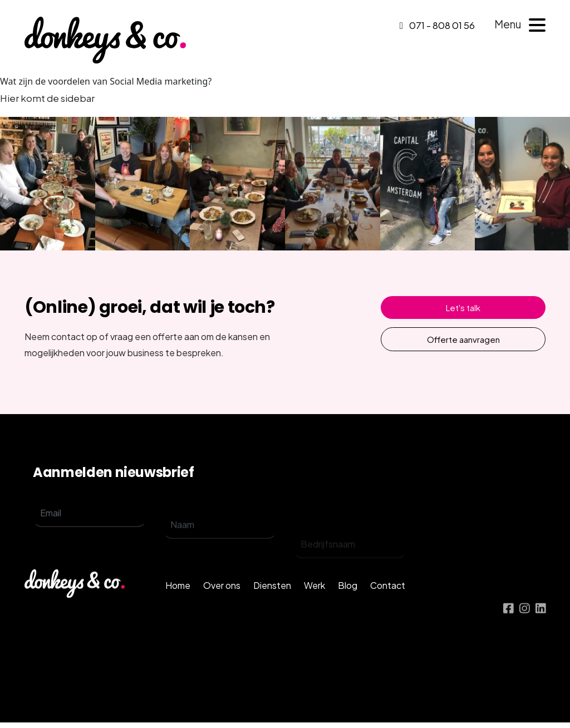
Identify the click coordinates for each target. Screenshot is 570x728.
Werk (315, 606)
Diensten (272, 606)
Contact (388, 606)
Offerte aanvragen (463, 339)
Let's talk (463, 308)
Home (178, 606)
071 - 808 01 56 (437, 25)
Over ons (222, 606)
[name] (220, 548)
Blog (348, 606)
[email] (90, 527)
